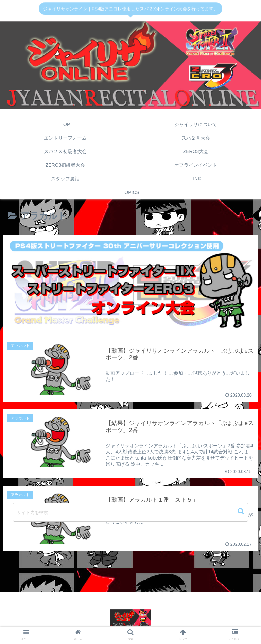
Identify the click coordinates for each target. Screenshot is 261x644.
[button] (241, 511)
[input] (130, 512)
